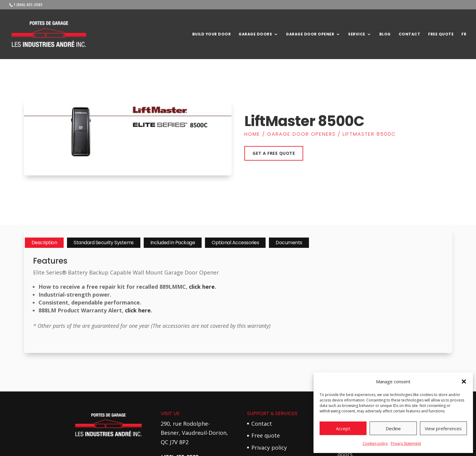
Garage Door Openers (301, 134)
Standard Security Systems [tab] (104, 243)
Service (357, 34)
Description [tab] (44, 243)
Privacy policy (269, 448)
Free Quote (441, 34)
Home (252, 134)
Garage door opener (310, 34)
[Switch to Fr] (464, 46)
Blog (385, 34)
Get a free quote (274, 153)
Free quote (266, 435)
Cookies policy (375, 443)
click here (202, 287)
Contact (410, 34)
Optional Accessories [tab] (235, 243)
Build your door (212, 34)
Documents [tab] (289, 243)
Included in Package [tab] (173, 243)
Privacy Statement (406, 443)
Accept (343, 428)
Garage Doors (255, 34)
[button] (464, 381)
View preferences (443, 428)
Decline (393, 428)
